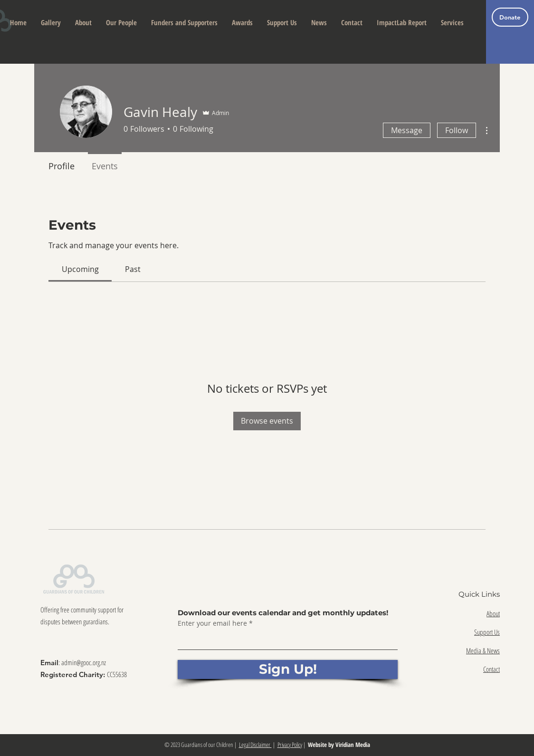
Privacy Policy (290, 745)
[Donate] (510, 17)
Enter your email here (212, 623)
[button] (83, 23)
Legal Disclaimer (255, 745)
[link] (80, 269)
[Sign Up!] (288, 669)
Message (407, 130)
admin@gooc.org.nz (84, 662)
